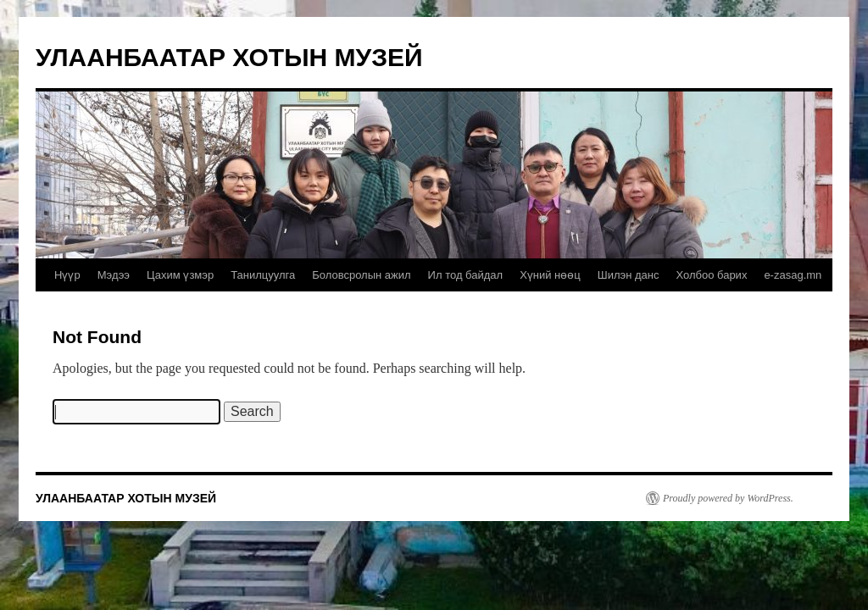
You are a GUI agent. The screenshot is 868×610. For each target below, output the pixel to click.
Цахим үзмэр (180, 275)
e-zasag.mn (793, 275)
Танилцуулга (263, 275)
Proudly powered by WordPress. (728, 498)
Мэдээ (114, 275)
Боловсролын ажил (361, 275)
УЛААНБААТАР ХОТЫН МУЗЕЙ (229, 57)
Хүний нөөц (550, 275)
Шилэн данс (629, 275)
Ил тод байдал (466, 275)
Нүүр (67, 275)
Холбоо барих (711, 275)
